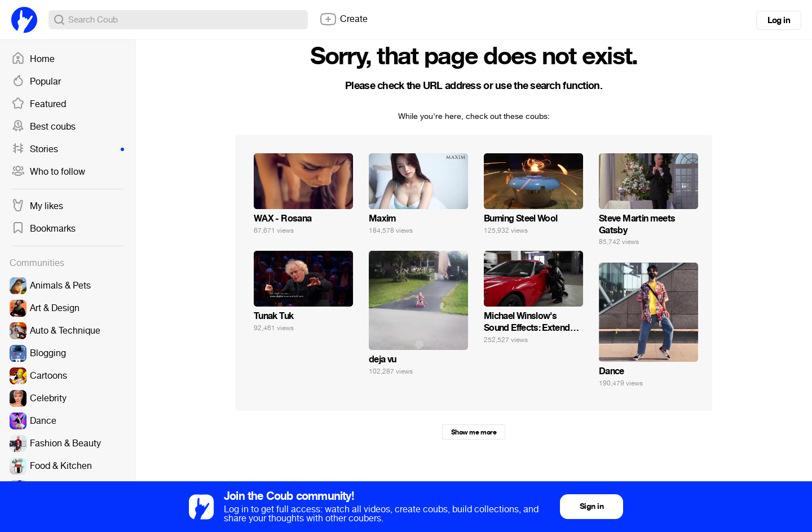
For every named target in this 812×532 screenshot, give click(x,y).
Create (343, 19)
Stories (68, 149)
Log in (779, 20)
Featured (39, 104)
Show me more (474, 432)
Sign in (592, 506)
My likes (37, 206)
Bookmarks (43, 229)
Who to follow (48, 172)
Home (33, 59)
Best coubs (43, 127)
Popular (36, 82)
